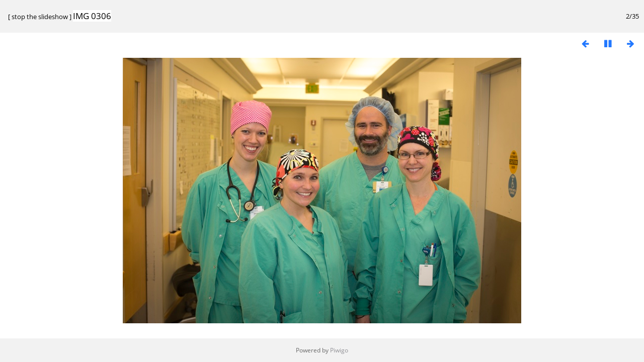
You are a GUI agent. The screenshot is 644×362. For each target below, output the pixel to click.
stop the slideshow (40, 17)
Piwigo (339, 350)
